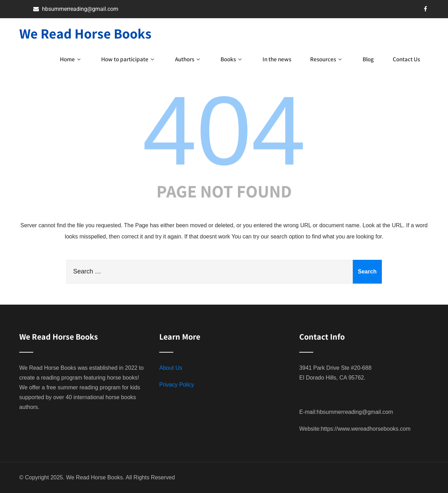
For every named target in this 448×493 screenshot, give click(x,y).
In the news (277, 59)
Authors (188, 59)
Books (232, 59)
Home (71, 59)
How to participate (128, 59)
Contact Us (406, 59)
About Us (171, 368)
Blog (368, 59)
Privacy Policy (177, 385)
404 (224, 131)
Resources (327, 59)
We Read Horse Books (85, 33)
